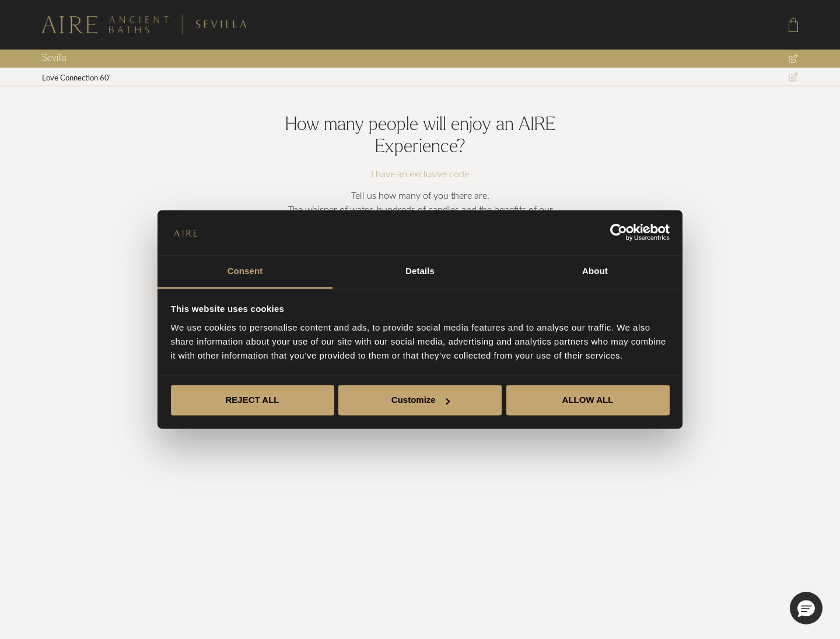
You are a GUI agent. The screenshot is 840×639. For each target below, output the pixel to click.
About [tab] (595, 271)
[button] (806, 608)
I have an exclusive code (420, 174)
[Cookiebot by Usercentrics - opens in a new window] (619, 233)
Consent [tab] (245, 271)
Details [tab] (420, 271)
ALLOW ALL (588, 400)
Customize (421, 400)
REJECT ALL (253, 400)
